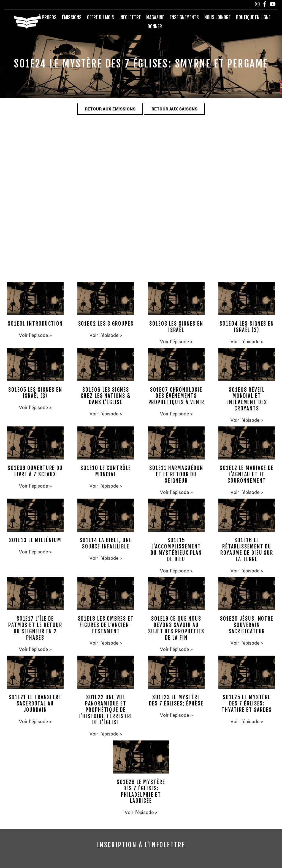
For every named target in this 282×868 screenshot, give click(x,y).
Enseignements (184, 17)
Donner (155, 27)
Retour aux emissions (110, 109)
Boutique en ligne (253, 17)
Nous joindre (217, 17)
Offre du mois (101, 17)
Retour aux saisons (174, 109)
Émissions (72, 17)
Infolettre (130, 17)
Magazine (155, 17)
